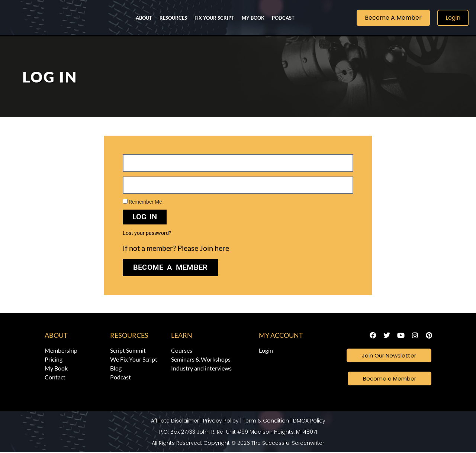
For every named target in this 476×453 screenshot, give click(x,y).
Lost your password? (147, 233)
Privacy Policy (221, 421)
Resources (173, 18)
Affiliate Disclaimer (175, 421)
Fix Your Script (214, 18)
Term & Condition (266, 421)
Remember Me (142, 202)
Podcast (283, 18)
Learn (182, 335)
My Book (253, 18)
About (144, 18)
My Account (281, 335)
